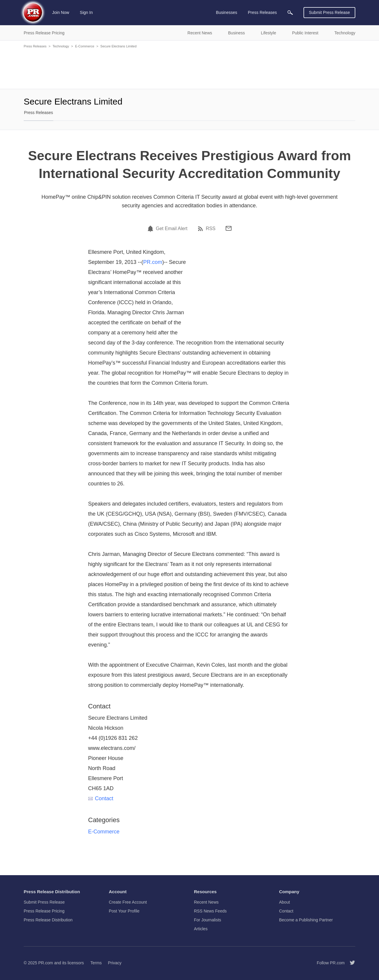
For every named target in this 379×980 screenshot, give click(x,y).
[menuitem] (290, 13)
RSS (211, 229)
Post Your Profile (124, 911)
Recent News (206, 902)
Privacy (115, 963)
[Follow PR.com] (350, 963)
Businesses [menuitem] (227, 12)
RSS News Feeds (210, 911)
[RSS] (201, 229)
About (285, 902)
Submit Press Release (329, 12)
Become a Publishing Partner (306, 920)
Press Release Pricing (44, 911)
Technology (61, 46)
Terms (96, 963)
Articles (201, 929)
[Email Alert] (151, 229)
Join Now (61, 12)
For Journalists (208, 920)
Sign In (86, 12)
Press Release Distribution (48, 920)
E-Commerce (85, 46)
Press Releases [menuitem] (262, 12)
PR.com (153, 262)
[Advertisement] (189, 68)
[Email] (229, 228)
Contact (101, 798)
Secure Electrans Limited (118, 46)
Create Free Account (128, 902)
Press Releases (35, 46)
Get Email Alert (172, 229)
